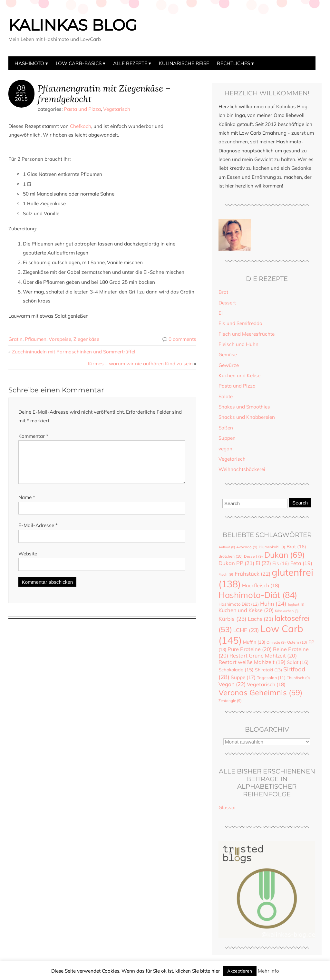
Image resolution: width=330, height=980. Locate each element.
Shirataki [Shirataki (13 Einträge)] (268, 670)
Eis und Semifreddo (240, 323)
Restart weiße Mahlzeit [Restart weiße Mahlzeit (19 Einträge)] (252, 662)
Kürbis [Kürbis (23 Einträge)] (233, 619)
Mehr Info (268, 971)
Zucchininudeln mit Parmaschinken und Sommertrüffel (74, 352)
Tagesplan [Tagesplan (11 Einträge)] (271, 677)
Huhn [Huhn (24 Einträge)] (273, 603)
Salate (226, 396)
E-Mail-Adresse (38, 533)
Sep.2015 (21, 96)
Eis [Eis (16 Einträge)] (281, 563)
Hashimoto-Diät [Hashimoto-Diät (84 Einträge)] (258, 595)
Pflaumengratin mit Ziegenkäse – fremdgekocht (104, 93)
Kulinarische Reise (184, 63)
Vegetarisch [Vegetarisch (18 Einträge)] (266, 684)
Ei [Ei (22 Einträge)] (263, 563)
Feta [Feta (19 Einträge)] (301, 563)
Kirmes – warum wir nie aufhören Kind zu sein (140, 364)
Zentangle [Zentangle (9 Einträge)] (230, 701)
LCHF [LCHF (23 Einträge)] (246, 630)
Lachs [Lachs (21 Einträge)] (261, 619)
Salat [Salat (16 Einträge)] (298, 662)
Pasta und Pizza (82, 109)
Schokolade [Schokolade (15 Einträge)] (236, 670)
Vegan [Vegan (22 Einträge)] (232, 684)
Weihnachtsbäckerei (242, 469)
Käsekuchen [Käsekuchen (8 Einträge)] (287, 611)
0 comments (182, 339)
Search (300, 503)
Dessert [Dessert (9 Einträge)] (253, 556)
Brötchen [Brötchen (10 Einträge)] (231, 556)
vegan (225, 449)
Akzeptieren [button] (240, 971)
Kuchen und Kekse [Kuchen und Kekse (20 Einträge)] (246, 610)
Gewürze (229, 365)
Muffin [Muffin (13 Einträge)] (254, 642)
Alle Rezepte (130, 63)
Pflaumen (36, 339)
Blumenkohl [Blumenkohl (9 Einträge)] (272, 547)
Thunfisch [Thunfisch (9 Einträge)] (298, 678)
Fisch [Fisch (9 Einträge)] (226, 574)
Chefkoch (81, 126)
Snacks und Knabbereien (247, 417)
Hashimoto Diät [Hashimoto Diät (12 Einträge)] (239, 604)
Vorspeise (60, 339)
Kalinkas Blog (73, 25)
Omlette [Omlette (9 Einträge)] (276, 642)
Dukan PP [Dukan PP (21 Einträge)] (236, 563)
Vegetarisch (117, 109)
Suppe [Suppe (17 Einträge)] (243, 677)
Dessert (227, 303)
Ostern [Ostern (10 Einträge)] (297, 642)
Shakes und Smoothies (244, 407)
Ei (221, 313)
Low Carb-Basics (79, 63)
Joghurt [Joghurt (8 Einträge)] (296, 604)
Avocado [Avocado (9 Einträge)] (247, 547)
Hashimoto (29, 63)
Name (27, 505)
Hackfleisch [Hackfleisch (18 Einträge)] (261, 585)
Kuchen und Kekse (239, 375)
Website (28, 561)
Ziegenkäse (86, 339)
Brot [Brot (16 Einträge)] (296, 547)
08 (21, 88)
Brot (223, 292)
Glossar (227, 807)
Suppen (227, 438)
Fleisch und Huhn (238, 344)
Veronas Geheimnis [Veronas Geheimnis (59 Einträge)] (260, 692)
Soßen (226, 428)
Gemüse (228, 355)
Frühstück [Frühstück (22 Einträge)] (252, 574)
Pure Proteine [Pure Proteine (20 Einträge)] (250, 649)
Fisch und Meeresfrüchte (247, 334)
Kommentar (33, 436)
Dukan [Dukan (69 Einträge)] (285, 555)
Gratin (15, 339)
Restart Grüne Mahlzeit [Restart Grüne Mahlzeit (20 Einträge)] (263, 656)
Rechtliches (233, 63)
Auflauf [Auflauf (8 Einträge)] (227, 547)
